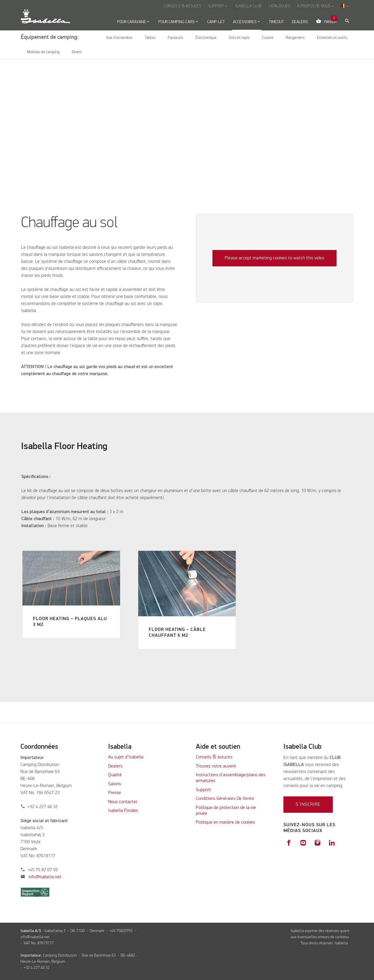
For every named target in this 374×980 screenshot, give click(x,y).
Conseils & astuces (214, 757)
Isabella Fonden (123, 811)
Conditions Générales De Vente (225, 799)
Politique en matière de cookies (225, 822)
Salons (115, 784)
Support (203, 790)
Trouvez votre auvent (216, 766)
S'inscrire (308, 805)
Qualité (115, 775)
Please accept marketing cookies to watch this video (275, 258)
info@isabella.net (45, 877)
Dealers (115, 766)
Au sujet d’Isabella (126, 757)
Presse (115, 793)
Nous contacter (123, 802)
